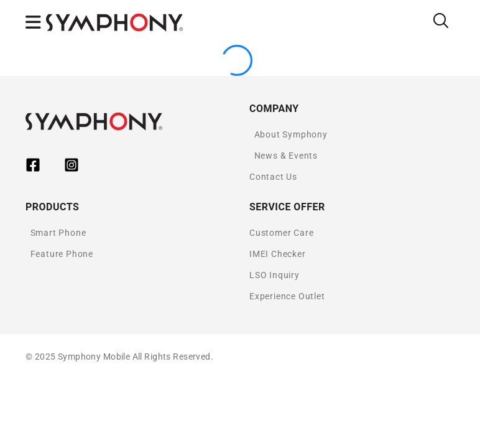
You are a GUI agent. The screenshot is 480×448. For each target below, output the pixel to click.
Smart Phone (58, 233)
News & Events (286, 156)
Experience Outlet (287, 296)
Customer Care (281, 233)
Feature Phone (62, 254)
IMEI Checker (278, 254)
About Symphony (291, 134)
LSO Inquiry (275, 275)
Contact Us (273, 177)
